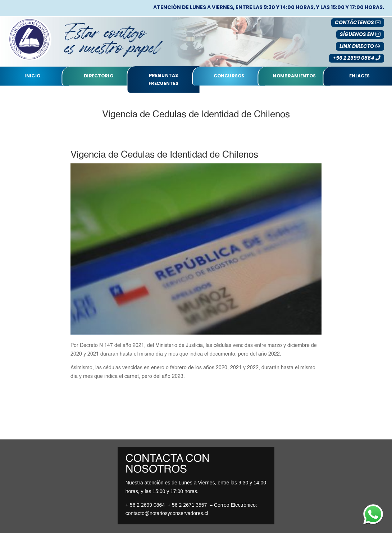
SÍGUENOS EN (357, 34)
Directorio (99, 76)
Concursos (229, 76)
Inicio (32, 76)
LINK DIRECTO (357, 46)
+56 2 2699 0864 (353, 58)
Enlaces (359, 76)
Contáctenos (354, 22)
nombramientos (294, 76)
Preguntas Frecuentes (163, 79)
